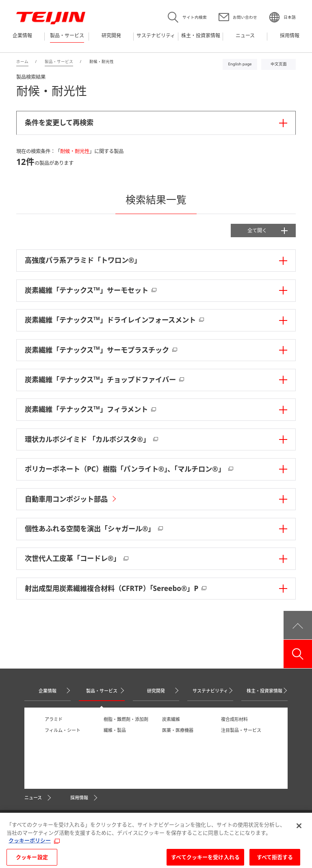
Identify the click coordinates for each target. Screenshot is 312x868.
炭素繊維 (171, 719)
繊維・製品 (115, 730)
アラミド (54, 719)
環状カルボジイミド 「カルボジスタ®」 (87, 439)
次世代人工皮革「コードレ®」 (73, 558)
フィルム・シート (63, 730)
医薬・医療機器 (178, 730)
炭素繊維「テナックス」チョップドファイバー (100, 380)
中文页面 (279, 64)
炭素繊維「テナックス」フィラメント (86, 409)
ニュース (33, 798)
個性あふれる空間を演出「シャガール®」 (90, 529)
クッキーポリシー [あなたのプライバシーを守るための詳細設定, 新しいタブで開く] (30, 846)
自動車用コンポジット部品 (66, 499)
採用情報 (79, 798)
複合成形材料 (234, 719)
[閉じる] (299, 831)
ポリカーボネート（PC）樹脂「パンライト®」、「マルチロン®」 (125, 469)
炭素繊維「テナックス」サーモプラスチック (97, 350)
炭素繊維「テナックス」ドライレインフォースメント (110, 320)
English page (240, 64)
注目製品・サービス (241, 730)
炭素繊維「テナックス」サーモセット (87, 290)
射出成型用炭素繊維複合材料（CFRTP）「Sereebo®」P (112, 588)
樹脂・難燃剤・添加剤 (126, 719)
